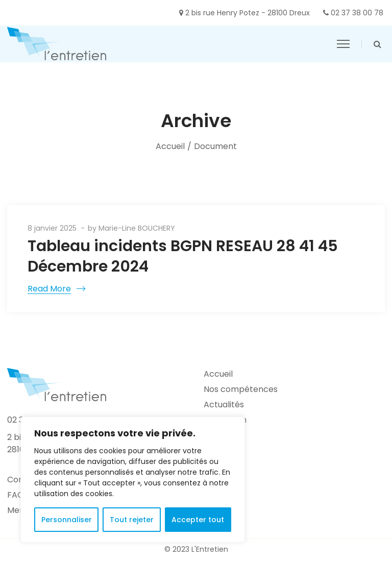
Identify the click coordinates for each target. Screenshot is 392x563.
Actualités (224, 405)
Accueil (170, 146)
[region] (133, 480)
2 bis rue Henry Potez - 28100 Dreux (248, 13)
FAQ (16, 495)
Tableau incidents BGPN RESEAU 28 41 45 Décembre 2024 (183, 256)
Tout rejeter (132, 520)
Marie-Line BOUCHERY (137, 228)
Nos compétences (241, 389)
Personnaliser (67, 520)
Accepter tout (198, 520)
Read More (49, 289)
